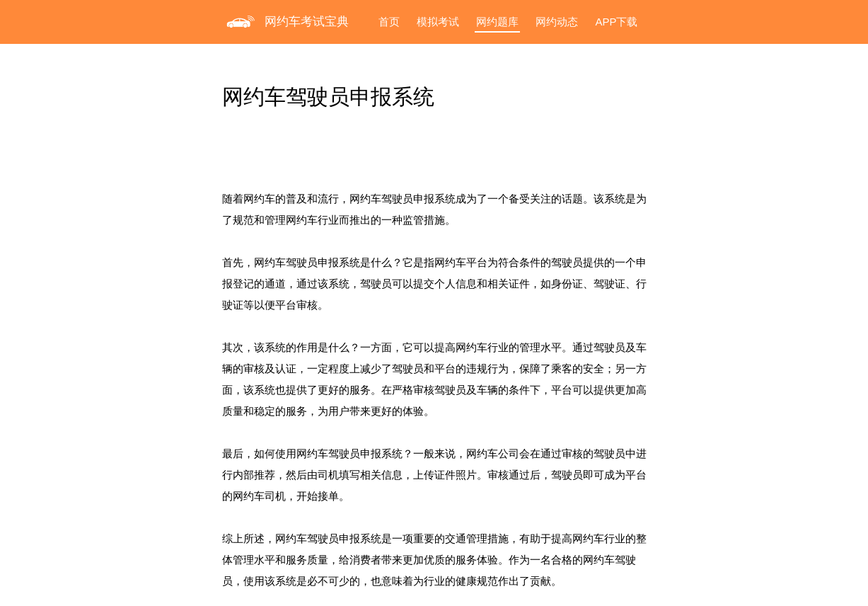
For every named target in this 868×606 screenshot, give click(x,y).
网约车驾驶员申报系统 (328, 97)
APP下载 (616, 22)
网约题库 (497, 22)
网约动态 (557, 22)
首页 (389, 22)
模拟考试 (438, 22)
